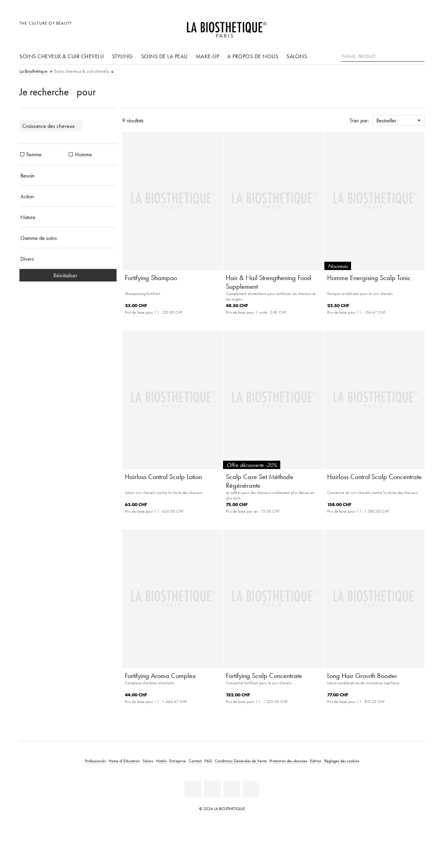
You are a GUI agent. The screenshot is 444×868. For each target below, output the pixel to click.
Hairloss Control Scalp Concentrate (374, 477)
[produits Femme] (22, 154)
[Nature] (68, 217)
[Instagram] (251, 789)
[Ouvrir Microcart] (417, 27)
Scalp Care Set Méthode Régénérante (260, 481)
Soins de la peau (164, 56)
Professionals (95, 761)
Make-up (208, 56)
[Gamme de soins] (68, 238)
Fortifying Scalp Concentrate (264, 676)
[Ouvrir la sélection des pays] (386, 27)
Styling (122, 56)
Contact (195, 761)
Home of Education (124, 761)
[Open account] (402, 27)
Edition (316, 761)
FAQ (208, 761)
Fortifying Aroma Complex (160, 676)
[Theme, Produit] (383, 57)
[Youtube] (232, 789)
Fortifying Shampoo (151, 278)
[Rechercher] (419, 56)
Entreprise (178, 761)
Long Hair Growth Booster (362, 676)
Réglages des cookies (342, 761)
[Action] (68, 196)
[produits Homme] (71, 154)
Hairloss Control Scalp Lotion (163, 477)
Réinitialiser (68, 275)
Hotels (161, 761)
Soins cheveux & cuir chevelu (62, 56)
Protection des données (288, 761)
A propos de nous (253, 56)
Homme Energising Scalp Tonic (369, 278)
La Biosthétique (33, 71)
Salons (297, 56)
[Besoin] (68, 175)
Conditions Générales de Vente (241, 761)
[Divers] (68, 259)
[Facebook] (212, 789)
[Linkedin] (193, 789)
